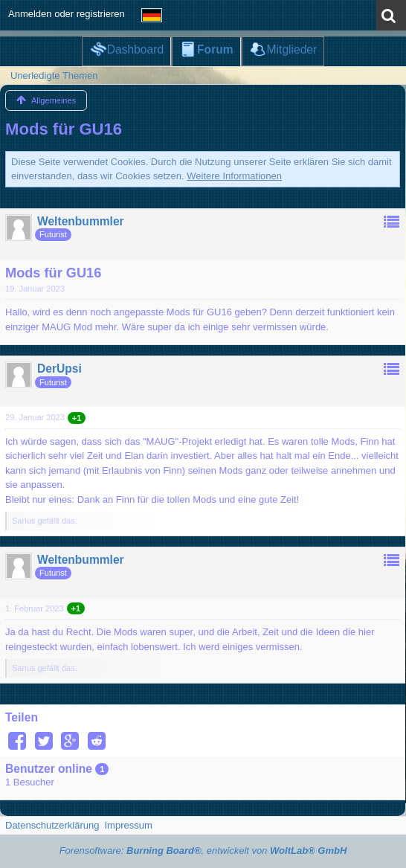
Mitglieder (292, 49)
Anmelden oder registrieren (67, 14)
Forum (215, 49)
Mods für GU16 (64, 129)
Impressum (128, 825)
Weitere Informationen (234, 176)
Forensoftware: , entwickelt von (203, 851)
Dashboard (135, 49)
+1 (77, 418)
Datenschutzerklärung (52, 825)
